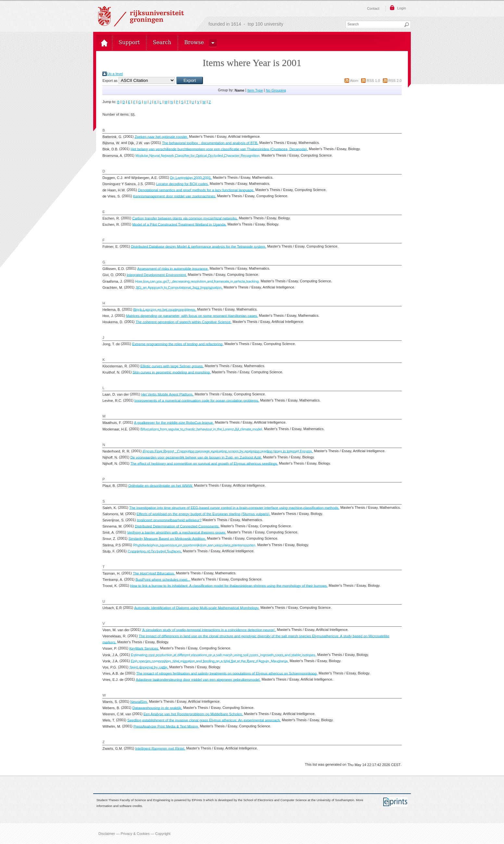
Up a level (115, 74)
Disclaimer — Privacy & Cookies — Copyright (134, 834)
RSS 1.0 (373, 81)
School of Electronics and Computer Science (275, 800)
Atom (354, 81)
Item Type (255, 90)
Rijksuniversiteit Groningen (141, 16)
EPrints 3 (198, 800)
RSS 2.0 (395, 81)
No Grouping (276, 90)
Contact (373, 8)
